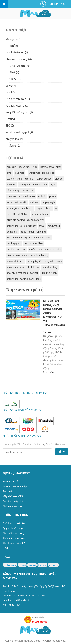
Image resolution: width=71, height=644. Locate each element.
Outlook (34, 273)
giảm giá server (35, 220)
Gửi (62, 452)
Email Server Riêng (17, 238)
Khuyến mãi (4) (14, 139)
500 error (11, 185)
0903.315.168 (53, 4)
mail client (28, 208)
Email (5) (11, 93)
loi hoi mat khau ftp (17, 202)
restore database (16, 261)
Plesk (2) (14, 73)
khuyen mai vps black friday (21, 226)
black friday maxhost (40, 238)
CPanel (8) (15, 79)
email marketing (37, 232)
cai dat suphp (47, 249)
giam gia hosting (16, 220)
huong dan (25, 185)
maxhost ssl (54, 226)
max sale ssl (48, 173)
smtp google (48, 202)
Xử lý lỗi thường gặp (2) (19, 112)
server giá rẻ (13, 208)
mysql (53, 185)
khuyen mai (28, 191)
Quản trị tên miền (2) (18, 99)
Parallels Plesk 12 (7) (17, 106)
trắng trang (13, 191)
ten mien (42, 565)
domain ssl (12, 232)
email (10, 173)
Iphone (53, 196)
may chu (32, 565)
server (42, 226)
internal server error (50, 167)
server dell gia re (40, 214)
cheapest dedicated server (21, 196)
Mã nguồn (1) (13, 39)
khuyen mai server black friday (23, 267)
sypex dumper (45, 179)
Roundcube (25, 167)
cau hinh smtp (14, 179)
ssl (56, 208)
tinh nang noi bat (33, 244)
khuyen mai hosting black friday (24, 279)
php (59, 249)
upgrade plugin (53, 261)
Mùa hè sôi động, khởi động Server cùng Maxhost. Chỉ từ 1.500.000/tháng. (54, 313)
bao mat (19, 173)
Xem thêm (49, 372)
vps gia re (53, 565)
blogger (59, 179)
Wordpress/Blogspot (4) (19, 132)
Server (48, 332)
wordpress (34, 173)
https (23, 232)
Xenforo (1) (16, 46)
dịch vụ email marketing (35, 255)
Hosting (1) (12, 119)
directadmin (13, 255)
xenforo (33, 249)
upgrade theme (44, 208)
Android (42, 196)
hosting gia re (14, 244)
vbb (35, 167)
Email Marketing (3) (17, 53)
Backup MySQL (35, 261)
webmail (34, 202)
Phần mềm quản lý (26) (19, 59)
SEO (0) (10, 126)
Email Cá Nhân (49, 273)
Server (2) (15, 146)
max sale (11, 167)
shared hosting (50, 267)
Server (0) (11, 86)
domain (22, 565)
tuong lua (30, 179)
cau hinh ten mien (16, 249)
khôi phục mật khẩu (17, 273)
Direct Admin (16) (20, 66)
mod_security (40, 185)
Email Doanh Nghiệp (18, 214)
